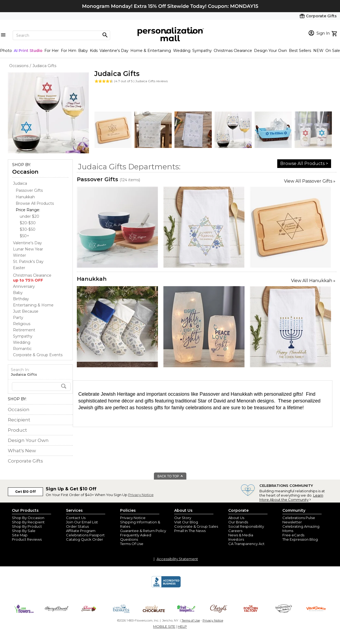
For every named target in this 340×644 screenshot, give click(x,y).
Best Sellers (300, 51)
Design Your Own (270, 51)
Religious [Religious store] (22, 324)
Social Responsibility (246, 526)
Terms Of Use (132, 544)
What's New (22, 451)
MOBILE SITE (164, 626)
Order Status (77, 526)
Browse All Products (35, 203)
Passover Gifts (98, 179)
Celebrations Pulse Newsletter (299, 520)
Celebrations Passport (85, 535)
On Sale (333, 51)
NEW (318, 51)
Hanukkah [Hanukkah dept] (25, 197)
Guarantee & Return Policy (143, 531)
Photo (6, 51)
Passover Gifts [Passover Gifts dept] (29, 190)
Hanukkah (92, 279)
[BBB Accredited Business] (166, 587)
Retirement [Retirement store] (24, 330)
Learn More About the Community (291, 497)
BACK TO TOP (170, 476)
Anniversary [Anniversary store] (24, 286)
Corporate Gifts (25, 461)
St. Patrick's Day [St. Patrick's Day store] (28, 262)
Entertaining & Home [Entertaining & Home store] (33, 305)
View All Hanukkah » (313, 281)
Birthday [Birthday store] (21, 299)
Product (17, 430)
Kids (94, 51)
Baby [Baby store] (18, 293)
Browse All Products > (304, 164)
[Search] (61, 35)
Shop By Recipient (28, 522)
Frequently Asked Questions (136, 537)
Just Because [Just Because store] (26, 311)
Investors (236, 539)
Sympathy (202, 51)
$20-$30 (28, 223)
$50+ (24, 236)
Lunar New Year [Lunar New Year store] (28, 249)
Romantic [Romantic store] (22, 349)
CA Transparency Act (246, 544)
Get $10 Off (25, 492)
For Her (52, 51)
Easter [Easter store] (19, 268)
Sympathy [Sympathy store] (23, 336)
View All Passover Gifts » (310, 181)
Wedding (182, 51)
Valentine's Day (114, 51)
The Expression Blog (300, 539)
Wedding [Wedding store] (22, 342)
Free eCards (293, 535)
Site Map (20, 535)
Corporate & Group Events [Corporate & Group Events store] (38, 355)
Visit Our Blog (186, 522)
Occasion (25, 172)
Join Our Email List (82, 522)
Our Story (183, 518)
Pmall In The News (190, 531)
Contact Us (76, 518)
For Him (69, 51)
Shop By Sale (24, 531)
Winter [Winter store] (19, 255)
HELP (182, 626)
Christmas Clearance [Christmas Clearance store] (32, 278)
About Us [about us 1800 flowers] (236, 518)
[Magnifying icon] (105, 35)
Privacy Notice (141, 495)
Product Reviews (27, 539)
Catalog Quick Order (85, 539)
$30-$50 (28, 229)
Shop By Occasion (28, 518)
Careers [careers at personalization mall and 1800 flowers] (235, 531)
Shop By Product (27, 526)
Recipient (19, 420)
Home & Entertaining (151, 51)
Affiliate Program (81, 531)
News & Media (241, 535)
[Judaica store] (20, 183)
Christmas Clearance (233, 51)
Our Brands (238, 522)
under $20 (29, 216)
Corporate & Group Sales (196, 526)
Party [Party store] (18, 318)
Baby (83, 51)
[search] (41, 387)
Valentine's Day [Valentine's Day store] (27, 243)
